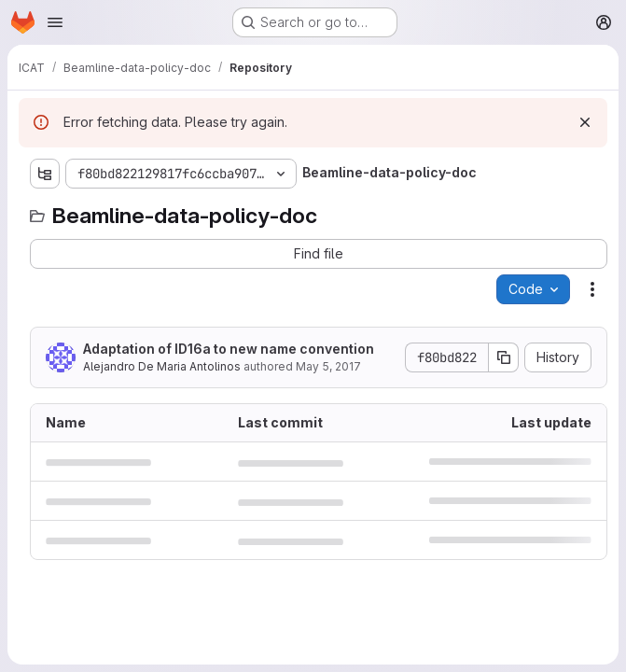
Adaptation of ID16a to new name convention (229, 349)
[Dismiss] (585, 122)
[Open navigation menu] (55, 22)
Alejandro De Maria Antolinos (162, 366)
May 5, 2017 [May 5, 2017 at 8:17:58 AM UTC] (328, 366)
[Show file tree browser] (45, 174)
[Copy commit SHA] (504, 357)
